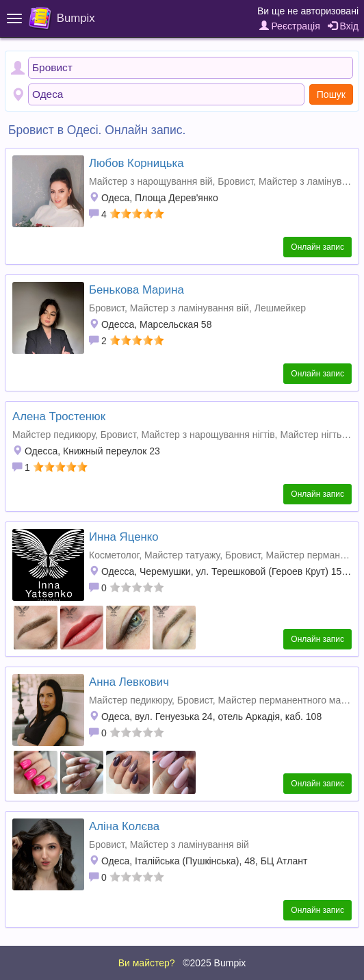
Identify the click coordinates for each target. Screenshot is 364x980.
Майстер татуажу (182, 555)
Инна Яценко (124, 537)
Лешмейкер (280, 308)
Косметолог (114, 555)
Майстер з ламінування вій (190, 308)
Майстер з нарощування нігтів (208, 435)
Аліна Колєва (124, 826)
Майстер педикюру (54, 435)
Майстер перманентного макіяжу (290, 700)
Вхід (343, 26)
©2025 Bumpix (214, 963)
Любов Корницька (136, 163)
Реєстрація (290, 26)
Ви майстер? (147, 963)
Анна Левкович (129, 682)
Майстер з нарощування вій (151, 181)
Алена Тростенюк (59, 416)
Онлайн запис (317, 247)
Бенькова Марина (136, 290)
